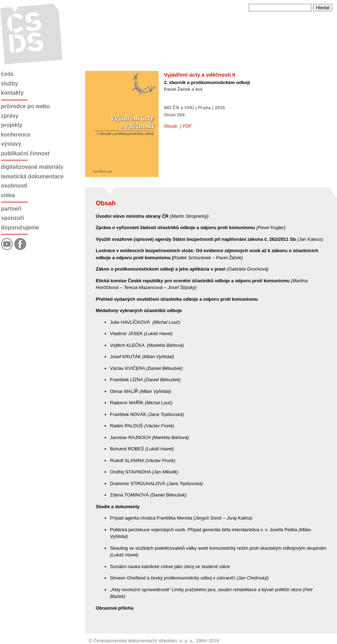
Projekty (12, 125)
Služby (10, 84)
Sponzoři (13, 218)
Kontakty (12, 93)
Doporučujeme (20, 227)
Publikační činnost (25, 153)
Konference (16, 135)
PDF (187, 126)
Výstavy (11, 144)
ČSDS (7, 74)
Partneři (11, 209)
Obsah (171, 126)
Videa (8, 195)
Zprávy (10, 116)
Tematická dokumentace (32, 176)
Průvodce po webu (26, 106)
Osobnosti (14, 186)
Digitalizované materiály (32, 167)
